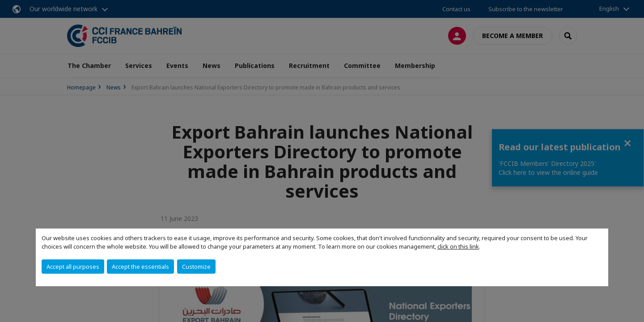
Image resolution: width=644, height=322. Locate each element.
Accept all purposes (73, 267)
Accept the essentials (140, 267)
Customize (196, 267)
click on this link (458, 246)
